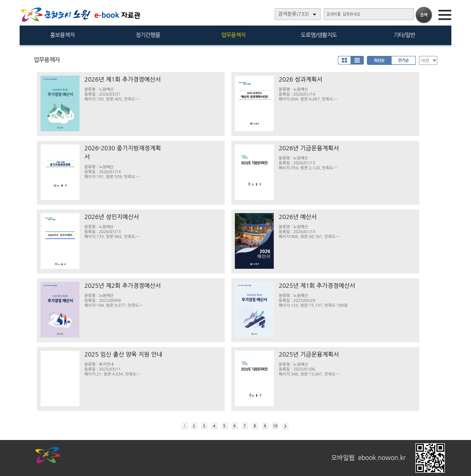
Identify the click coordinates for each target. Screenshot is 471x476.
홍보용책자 (62, 35)
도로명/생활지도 (319, 35)
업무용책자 (233, 35)
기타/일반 (404, 35)
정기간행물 (148, 35)
